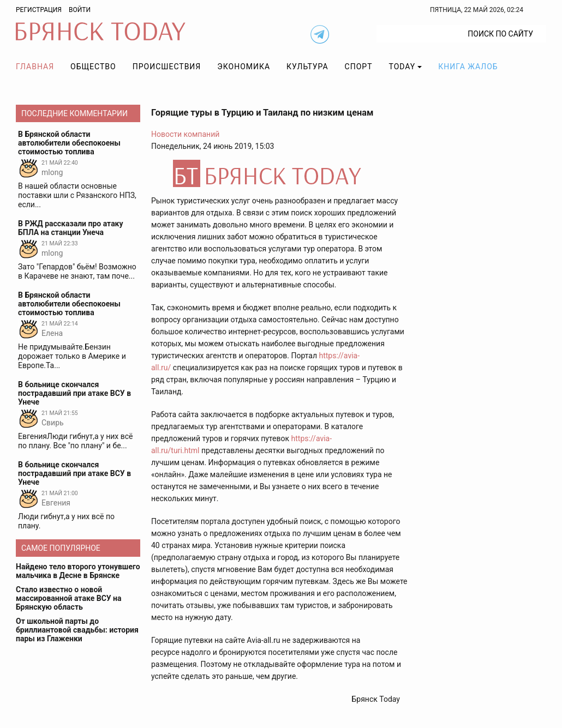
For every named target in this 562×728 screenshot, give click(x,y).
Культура (307, 67)
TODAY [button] (402, 67)
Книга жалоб (468, 67)
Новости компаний (185, 134)
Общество (93, 67)
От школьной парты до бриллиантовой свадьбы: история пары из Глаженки (77, 630)
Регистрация (39, 10)
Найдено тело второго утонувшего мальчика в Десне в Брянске (78, 571)
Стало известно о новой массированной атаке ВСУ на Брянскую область (69, 598)
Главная (35, 67)
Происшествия (167, 67)
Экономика (244, 67)
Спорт (359, 67)
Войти (80, 10)
